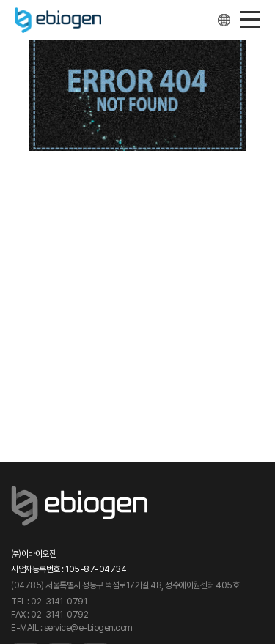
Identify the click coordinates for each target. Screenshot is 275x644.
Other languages (224, 20)
